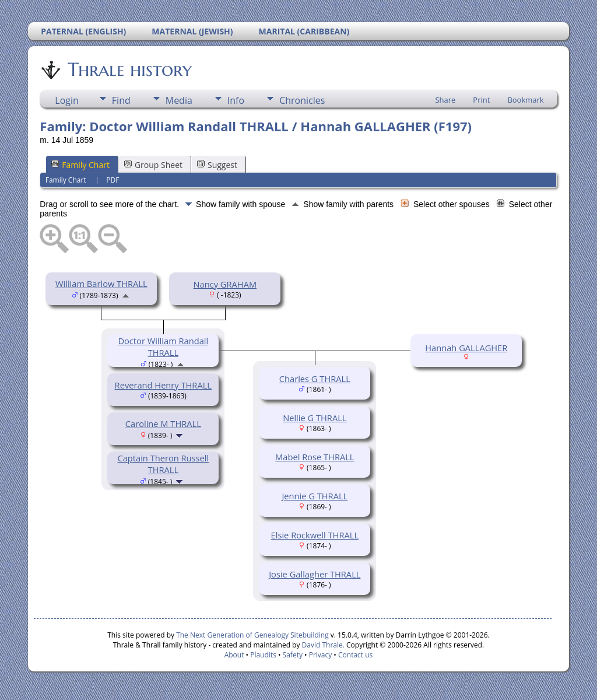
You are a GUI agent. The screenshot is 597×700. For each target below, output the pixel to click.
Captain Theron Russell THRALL (163, 464)
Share (445, 100)
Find (121, 100)
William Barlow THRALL (101, 283)
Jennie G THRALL (315, 496)
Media (179, 100)
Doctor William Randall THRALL (163, 346)
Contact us (355, 655)
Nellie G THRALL (315, 418)
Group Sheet (153, 165)
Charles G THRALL (315, 379)
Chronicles (302, 100)
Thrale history (129, 69)
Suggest (217, 165)
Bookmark (525, 100)
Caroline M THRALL (163, 423)
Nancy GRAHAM (225, 284)
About (234, 655)
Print (481, 100)
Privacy (321, 655)
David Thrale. (322, 645)
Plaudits (263, 655)
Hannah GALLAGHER (466, 348)
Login (67, 100)
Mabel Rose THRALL (315, 457)
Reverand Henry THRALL (163, 385)
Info (236, 100)
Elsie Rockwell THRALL (315, 535)
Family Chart (80, 165)
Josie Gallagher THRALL (315, 574)
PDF (113, 180)
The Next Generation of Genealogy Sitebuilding (252, 635)
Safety (293, 655)
